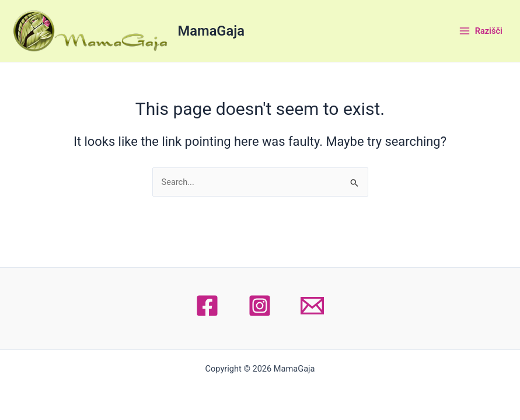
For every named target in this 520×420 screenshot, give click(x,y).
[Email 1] (312, 306)
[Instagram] (260, 306)
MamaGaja (211, 31)
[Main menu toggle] (480, 31)
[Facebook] (207, 306)
